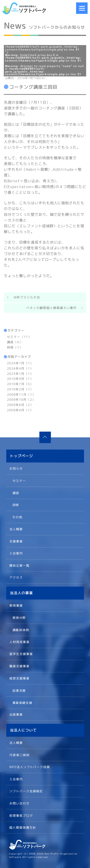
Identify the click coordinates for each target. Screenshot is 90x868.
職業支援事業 (19, 666)
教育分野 (19, 617)
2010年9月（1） (20, 379)
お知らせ (16, 468)
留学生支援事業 (21, 654)
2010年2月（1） (20, 389)
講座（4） (15, 342)
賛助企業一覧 (19, 565)
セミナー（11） (19, 337)
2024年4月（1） (20, 368)
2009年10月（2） (21, 400)
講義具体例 (21, 630)
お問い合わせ (19, 803)
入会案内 (16, 553)
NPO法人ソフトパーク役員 (30, 767)
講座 (16, 492)
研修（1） (15, 347)
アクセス (16, 577)
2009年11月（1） (21, 394)
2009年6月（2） (20, 405)
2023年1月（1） (20, 373)
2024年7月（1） (20, 363)
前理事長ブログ (21, 815)
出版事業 (16, 714)
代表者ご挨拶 (19, 755)
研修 (16, 505)
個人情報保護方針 (23, 828)
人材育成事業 (19, 642)
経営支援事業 (19, 678)
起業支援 (19, 690)
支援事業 (16, 541)
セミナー (19, 480)
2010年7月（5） (20, 384)
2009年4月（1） (20, 410)
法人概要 (16, 529)
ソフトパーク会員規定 (26, 791)
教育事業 (16, 605)
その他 (17, 517)
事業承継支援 (22, 702)
